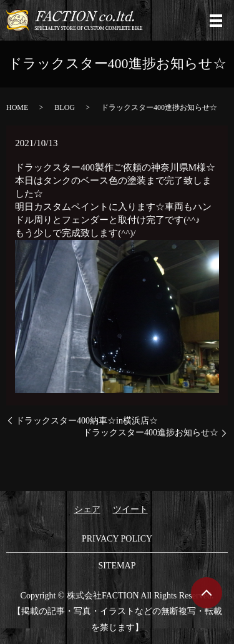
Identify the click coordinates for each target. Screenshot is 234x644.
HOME (17, 107)
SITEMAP (117, 566)
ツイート (130, 509)
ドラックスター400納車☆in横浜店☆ (87, 421)
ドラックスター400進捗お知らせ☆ (151, 433)
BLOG (65, 107)
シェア (87, 509)
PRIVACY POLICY (117, 539)
